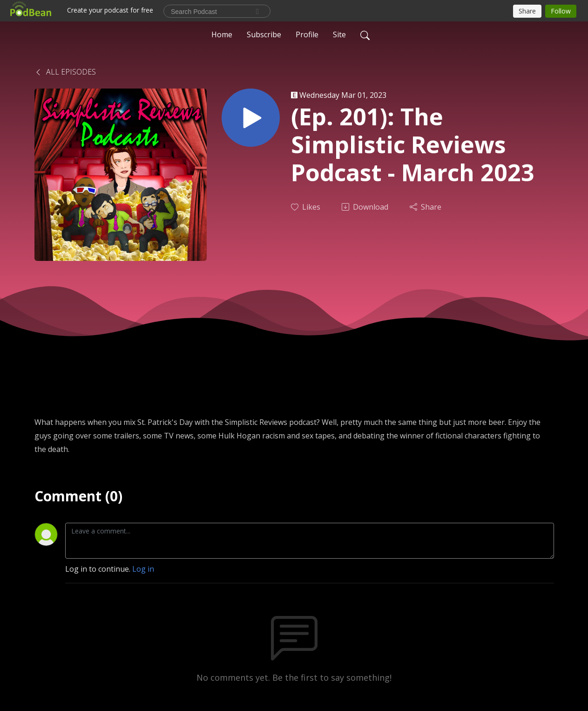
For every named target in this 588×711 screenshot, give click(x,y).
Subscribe (264, 34)
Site (339, 34)
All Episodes (65, 72)
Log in (143, 569)
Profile (307, 34)
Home (222, 34)
